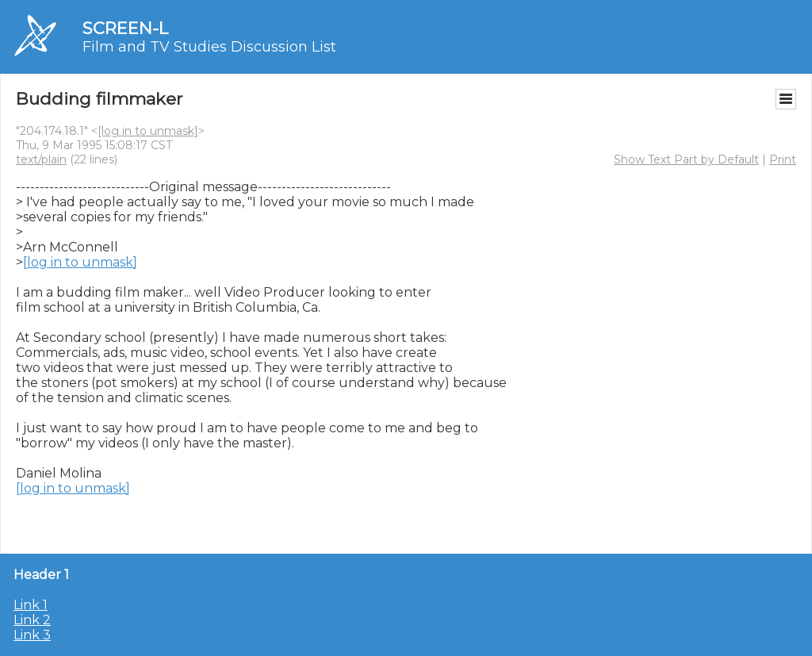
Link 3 (32, 635)
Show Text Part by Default (686, 159)
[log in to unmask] (148, 131)
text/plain (41, 159)
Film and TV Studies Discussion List (209, 47)
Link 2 (32, 620)
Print (783, 159)
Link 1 (31, 605)
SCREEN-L (125, 28)
